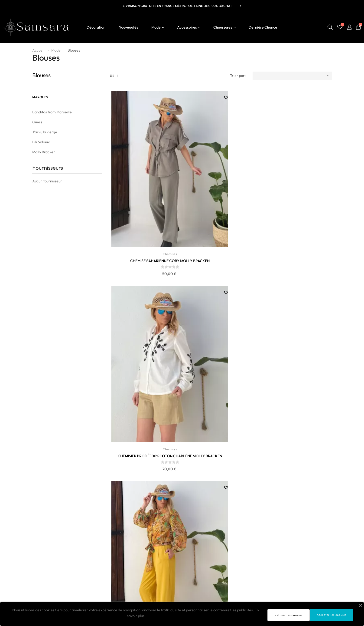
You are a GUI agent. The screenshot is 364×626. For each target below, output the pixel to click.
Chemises (144, 187)
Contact (287, 570)
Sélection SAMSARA (174, 542)
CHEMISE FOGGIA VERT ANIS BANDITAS (220, 450)
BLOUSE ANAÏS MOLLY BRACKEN (297, 450)
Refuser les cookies (289, 615)
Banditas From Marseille (177, 549)
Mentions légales (294, 549)
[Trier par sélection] (292, 76)
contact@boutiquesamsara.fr (53, 549)
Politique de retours (296, 563)
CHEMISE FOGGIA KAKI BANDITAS (220, 322)
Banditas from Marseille (52, 112)
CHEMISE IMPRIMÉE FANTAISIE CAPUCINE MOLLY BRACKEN (297, 194)
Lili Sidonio (41, 142)
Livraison (288, 542)
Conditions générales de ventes (306, 556)
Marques (40, 97)
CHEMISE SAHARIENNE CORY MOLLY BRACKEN (144, 194)
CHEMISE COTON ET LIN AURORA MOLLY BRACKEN (144, 322)
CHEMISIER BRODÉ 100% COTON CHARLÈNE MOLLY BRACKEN (220, 194)
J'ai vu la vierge (45, 132)
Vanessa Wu (167, 570)
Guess (37, 122)
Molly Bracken (44, 152)
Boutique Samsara (45, 541)
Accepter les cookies (331, 615)
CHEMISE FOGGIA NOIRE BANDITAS (144, 450)
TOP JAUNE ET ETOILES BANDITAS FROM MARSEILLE (297, 322)
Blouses (41, 75)
